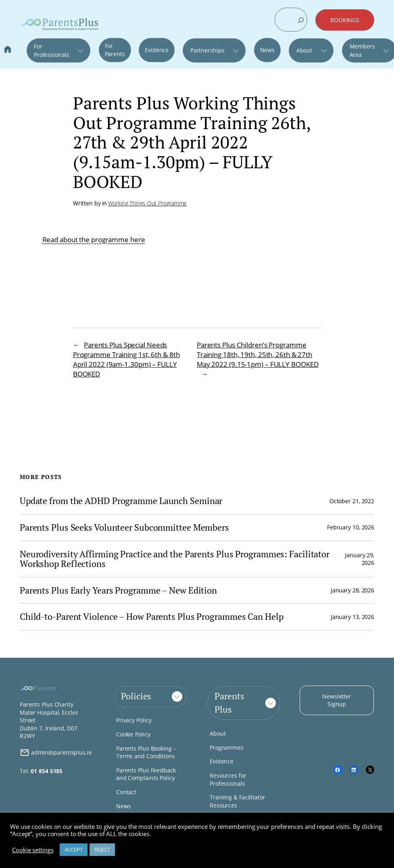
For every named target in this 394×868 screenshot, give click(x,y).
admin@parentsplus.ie (56, 753)
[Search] (301, 20)
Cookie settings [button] (33, 850)
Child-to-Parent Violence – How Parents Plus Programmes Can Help (152, 617)
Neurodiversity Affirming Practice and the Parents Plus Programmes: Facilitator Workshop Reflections (175, 559)
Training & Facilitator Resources (238, 801)
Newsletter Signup (337, 700)
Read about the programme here (94, 239)
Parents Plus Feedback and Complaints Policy (146, 774)
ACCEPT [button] (74, 849)
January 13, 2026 (352, 617)
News (268, 50)
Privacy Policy (134, 720)
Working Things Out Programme (147, 203)
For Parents (115, 50)
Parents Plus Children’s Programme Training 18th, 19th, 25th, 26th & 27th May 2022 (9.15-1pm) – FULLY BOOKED (258, 355)
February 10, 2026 (351, 527)
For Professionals (52, 50)
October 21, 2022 (352, 501)
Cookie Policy (133, 734)
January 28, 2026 (352, 590)
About (304, 50)
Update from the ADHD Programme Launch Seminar (121, 501)
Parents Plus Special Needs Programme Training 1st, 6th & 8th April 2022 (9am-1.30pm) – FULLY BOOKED (126, 360)
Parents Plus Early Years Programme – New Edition (118, 591)
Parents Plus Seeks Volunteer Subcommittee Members (124, 528)
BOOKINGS (345, 20)
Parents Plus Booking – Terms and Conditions (146, 752)
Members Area (362, 50)
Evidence (157, 50)
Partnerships (207, 50)
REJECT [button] (102, 849)
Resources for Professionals (228, 779)
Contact (126, 792)
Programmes (227, 748)
